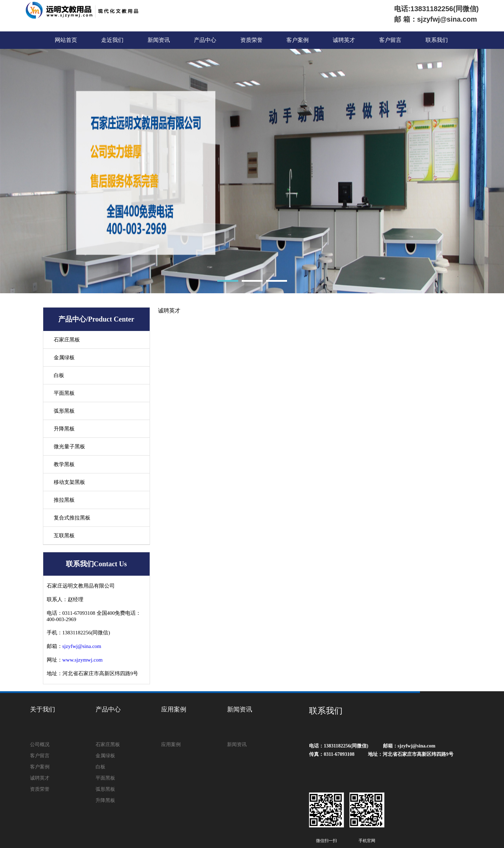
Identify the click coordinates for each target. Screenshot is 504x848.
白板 (59, 375)
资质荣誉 (251, 40)
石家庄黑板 (67, 340)
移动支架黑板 (69, 482)
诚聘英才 (344, 40)
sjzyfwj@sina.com (82, 646)
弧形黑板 (64, 411)
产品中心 (205, 40)
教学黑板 (64, 464)
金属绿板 (64, 357)
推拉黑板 (64, 500)
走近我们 (112, 40)
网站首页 (66, 40)
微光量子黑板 (69, 447)
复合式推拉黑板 (72, 518)
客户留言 (390, 40)
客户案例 (298, 40)
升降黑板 (64, 429)
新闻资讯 (159, 40)
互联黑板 (64, 536)
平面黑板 (64, 393)
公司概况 (40, 744)
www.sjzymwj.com (83, 660)
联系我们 (437, 40)
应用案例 (174, 709)
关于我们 (43, 709)
